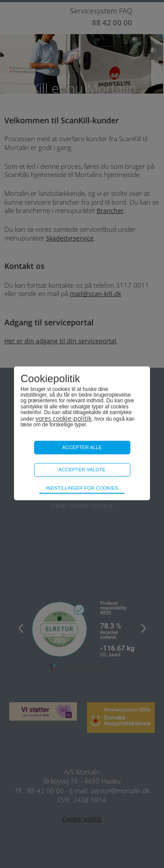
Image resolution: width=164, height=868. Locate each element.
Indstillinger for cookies (82, 488)
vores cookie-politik (63, 418)
